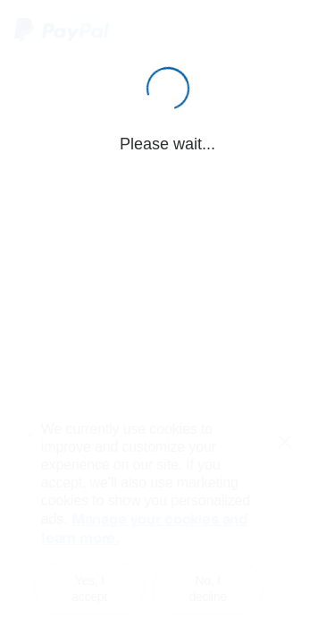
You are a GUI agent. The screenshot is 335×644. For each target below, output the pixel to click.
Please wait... (167, 144)
